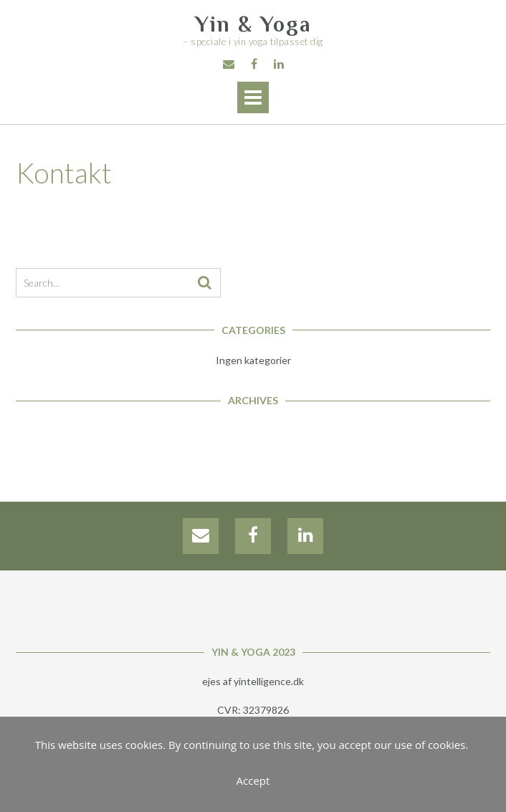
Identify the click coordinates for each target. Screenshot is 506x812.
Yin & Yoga (253, 24)
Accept (253, 780)
